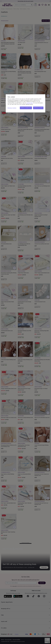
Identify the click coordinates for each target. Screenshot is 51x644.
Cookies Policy (30, 103)
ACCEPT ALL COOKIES (38, 108)
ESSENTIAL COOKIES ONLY (26, 108)
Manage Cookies (12, 108)
